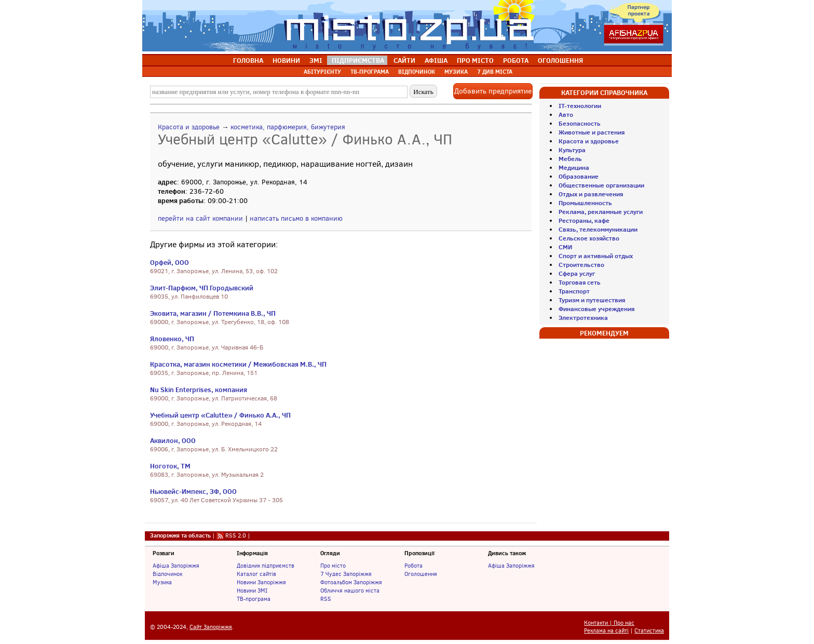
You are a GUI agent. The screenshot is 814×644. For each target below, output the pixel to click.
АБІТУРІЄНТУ (322, 72)
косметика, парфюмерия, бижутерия (288, 127)
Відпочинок (167, 574)
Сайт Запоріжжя (211, 627)
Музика (162, 582)
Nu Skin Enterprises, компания (199, 390)
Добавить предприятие (493, 91)
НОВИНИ (286, 60)
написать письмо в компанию (296, 218)
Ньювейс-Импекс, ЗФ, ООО (193, 491)
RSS (326, 599)
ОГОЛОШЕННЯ (560, 60)
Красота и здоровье (189, 127)
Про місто (333, 566)
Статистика (649, 631)
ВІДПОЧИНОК (417, 72)
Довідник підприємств (266, 566)
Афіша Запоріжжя (176, 566)
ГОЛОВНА (248, 60)
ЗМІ (316, 60)
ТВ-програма (254, 599)
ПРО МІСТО (475, 60)
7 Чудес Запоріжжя (346, 574)
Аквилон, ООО (173, 440)
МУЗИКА (456, 72)
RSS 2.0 (236, 535)
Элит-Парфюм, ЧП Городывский (202, 288)
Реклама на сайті (606, 631)
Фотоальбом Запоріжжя (351, 582)
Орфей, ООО (169, 262)
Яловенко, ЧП (172, 339)
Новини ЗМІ (252, 591)
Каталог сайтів (256, 574)
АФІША (436, 60)
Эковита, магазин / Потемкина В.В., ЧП (213, 313)
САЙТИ (404, 60)
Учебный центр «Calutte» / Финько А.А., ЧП (220, 415)
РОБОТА (516, 60)
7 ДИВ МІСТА (495, 72)
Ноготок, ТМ (170, 466)
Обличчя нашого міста (350, 591)
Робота (413, 566)
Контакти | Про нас (609, 623)
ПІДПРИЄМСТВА (358, 60)
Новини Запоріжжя (261, 582)
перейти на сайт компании (200, 218)
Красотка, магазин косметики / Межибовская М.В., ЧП (238, 364)
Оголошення (421, 574)
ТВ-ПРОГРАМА (370, 72)
